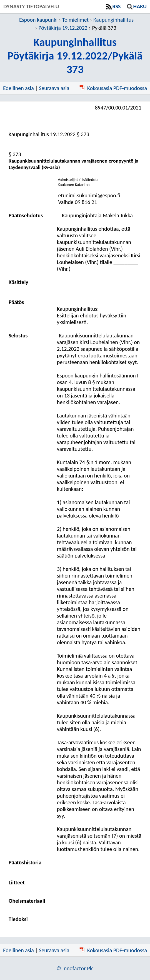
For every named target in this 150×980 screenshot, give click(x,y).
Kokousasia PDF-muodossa (113, 88)
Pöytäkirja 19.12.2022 (63, 28)
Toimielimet (75, 20)
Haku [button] (137, 6)
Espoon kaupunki (38, 20)
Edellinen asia (18, 88)
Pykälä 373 (104, 28)
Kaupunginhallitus (113, 20)
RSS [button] (113, 6)
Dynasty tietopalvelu (31, 6)
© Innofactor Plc (75, 968)
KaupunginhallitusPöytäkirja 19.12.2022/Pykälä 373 (75, 56)
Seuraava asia (54, 88)
